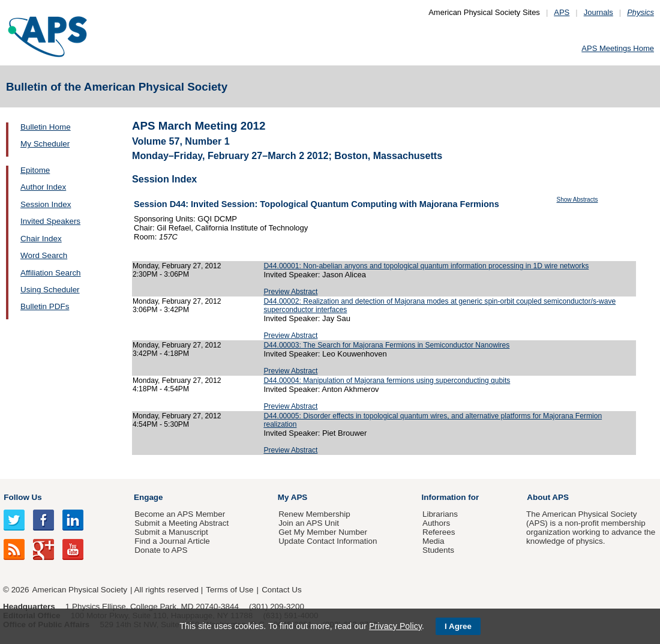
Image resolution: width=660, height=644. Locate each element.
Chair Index (41, 239)
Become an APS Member (180, 514)
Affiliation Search (51, 273)
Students (438, 550)
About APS (548, 497)
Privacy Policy (395, 626)
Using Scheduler (50, 290)
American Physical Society (80, 590)
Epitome (35, 170)
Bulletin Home (46, 127)
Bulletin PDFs (45, 306)
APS (562, 12)
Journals (598, 12)
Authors (436, 523)
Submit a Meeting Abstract (181, 523)
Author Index (43, 187)
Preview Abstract (290, 292)
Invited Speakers (50, 221)
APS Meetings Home (618, 48)
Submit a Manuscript (171, 532)
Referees (439, 532)
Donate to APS (161, 550)
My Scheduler (45, 144)
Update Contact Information (328, 541)
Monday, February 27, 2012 (177, 266)
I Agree (458, 626)
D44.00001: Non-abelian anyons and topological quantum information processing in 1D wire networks (426, 266)
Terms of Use (229, 590)
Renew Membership (314, 514)
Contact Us (281, 590)
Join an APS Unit (309, 523)
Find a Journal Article (172, 541)
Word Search (44, 255)
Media (433, 541)
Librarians (440, 514)
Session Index (46, 204)
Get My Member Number (323, 532)
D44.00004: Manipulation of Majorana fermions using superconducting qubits (387, 381)
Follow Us (22, 497)
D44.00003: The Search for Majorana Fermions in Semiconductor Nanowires (386, 345)
